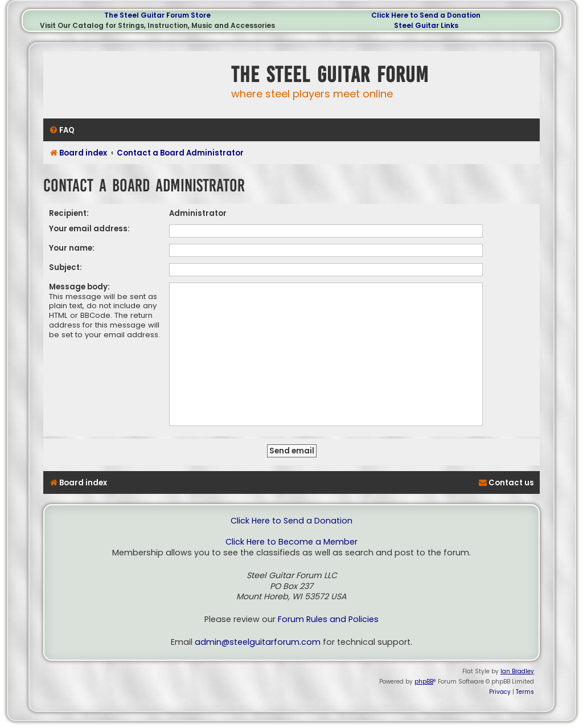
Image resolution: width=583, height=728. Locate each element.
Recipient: (69, 213)
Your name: (72, 248)
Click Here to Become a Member (291, 542)
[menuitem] (62, 130)
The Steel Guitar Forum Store (157, 15)
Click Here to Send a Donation (426, 15)
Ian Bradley (517, 671)
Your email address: (89, 229)
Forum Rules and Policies (328, 619)
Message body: (79, 287)
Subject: (65, 267)
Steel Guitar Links (426, 25)
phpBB (424, 682)
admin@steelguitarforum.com (258, 642)
